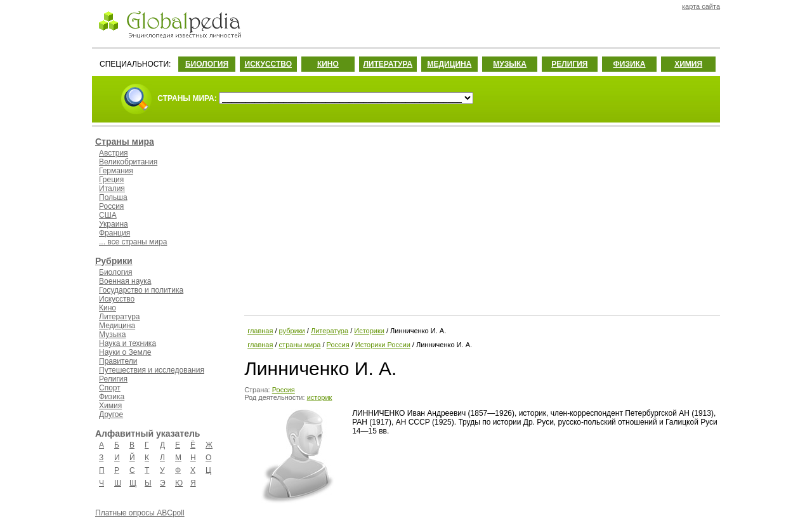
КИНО (328, 64)
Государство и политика (141, 290)
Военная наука (125, 281)
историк (320, 397)
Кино (108, 308)
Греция (111, 180)
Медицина (117, 326)
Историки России (383, 345)
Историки (369, 331)
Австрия (114, 153)
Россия (111, 206)
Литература (120, 317)
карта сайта (701, 6)
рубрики (292, 331)
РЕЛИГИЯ (569, 64)
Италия (112, 189)
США (108, 215)
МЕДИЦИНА (449, 64)
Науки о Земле (125, 352)
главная (260, 331)
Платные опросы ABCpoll (140, 513)
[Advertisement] (481, 219)
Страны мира (125, 142)
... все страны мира (133, 242)
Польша (113, 197)
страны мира (300, 345)
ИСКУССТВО (268, 64)
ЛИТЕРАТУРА (388, 64)
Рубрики (114, 261)
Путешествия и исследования (152, 370)
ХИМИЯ (688, 64)
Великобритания (128, 162)
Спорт (110, 388)
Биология (115, 272)
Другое (111, 414)
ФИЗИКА (630, 64)
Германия (116, 171)
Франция (115, 233)
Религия (113, 379)
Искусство (117, 299)
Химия (110, 406)
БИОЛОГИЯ (207, 64)
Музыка (112, 335)
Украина (114, 224)
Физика (112, 397)
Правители (118, 361)
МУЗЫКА (510, 64)
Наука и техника (128, 343)
